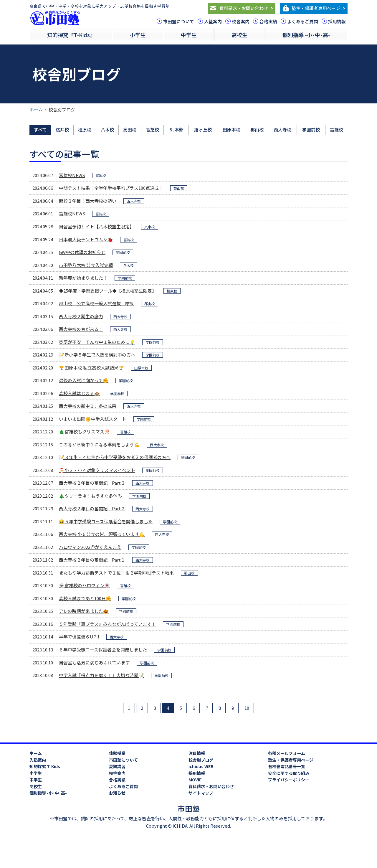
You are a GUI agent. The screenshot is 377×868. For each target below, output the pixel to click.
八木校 (107, 129)
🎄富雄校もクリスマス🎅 (84, 431)
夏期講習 (117, 766)
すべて (40, 129)
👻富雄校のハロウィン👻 (84, 585)
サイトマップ (201, 793)
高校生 (239, 35)
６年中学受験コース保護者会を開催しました (103, 650)
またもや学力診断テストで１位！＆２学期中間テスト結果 (116, 573)
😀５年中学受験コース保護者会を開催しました (106, 521)
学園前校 (311, 129)
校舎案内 (241, 21)
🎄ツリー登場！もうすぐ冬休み (90, 496)
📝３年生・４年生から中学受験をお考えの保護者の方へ (115, 457)
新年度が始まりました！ (83, 278)
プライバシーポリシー (289, 780)
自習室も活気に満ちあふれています (94, 662)
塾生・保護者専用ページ (316, 8)
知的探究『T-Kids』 (71, 35)
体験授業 (117, 753)
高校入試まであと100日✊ (85, 598)
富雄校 (337, 129)
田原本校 (232, 129)
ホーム (36, 109)
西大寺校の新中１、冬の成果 (88, 406)
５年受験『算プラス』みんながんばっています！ (107, 624)
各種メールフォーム (287, 753)
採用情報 (337, 21)
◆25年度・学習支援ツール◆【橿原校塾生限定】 (108, 291)
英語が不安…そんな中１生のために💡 (97, 342)
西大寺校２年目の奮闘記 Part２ (92, 508)
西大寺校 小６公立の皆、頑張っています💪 (102, 534)
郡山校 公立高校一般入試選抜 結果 (96, 303)
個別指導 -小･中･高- (306, 35)
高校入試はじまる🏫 (79, 393)
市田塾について (179, 21)
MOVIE (195, 780)
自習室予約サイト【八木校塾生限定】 (96, 226)
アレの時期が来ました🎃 (84, 611)
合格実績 (268, 21)
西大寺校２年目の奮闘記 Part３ (92, 483)
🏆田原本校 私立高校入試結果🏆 (91, 368)
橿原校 (85, 129)
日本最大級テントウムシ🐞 (86, 239)
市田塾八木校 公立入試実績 (86, 265)
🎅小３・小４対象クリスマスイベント (97, 470)
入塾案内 (213, 21)
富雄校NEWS (72, 175)
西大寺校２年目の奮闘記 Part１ (92, 560)
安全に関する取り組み (289, 773)
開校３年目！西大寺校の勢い (88, 201)
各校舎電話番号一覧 (287, 766)
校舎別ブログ (201, 760)
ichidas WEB (201, 766)
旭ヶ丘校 (203, 129)
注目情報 (197, 753)
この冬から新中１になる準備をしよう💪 (99, 444)
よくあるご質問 (303, 21)
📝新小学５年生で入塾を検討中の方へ (97, 355)
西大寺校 (282, 129)
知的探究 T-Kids (45, 766)
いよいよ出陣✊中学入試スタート (93, 419)
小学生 (138, 35)
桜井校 (62, 129)
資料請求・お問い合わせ (244, 8)
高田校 (130, 129)
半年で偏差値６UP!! (79, 637)
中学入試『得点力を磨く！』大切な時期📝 (101, 675)
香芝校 (152, 129)
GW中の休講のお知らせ (82, 252)
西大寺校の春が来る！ (81, 329)
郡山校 (257, 129)
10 (247, 708)
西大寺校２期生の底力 (81, 316)
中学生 (189, 35)
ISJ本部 (176, 129)
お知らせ (117, 793)
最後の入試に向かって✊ (84, 380)
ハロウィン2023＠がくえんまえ (90, 547)
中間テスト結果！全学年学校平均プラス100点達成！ (111, 188)
